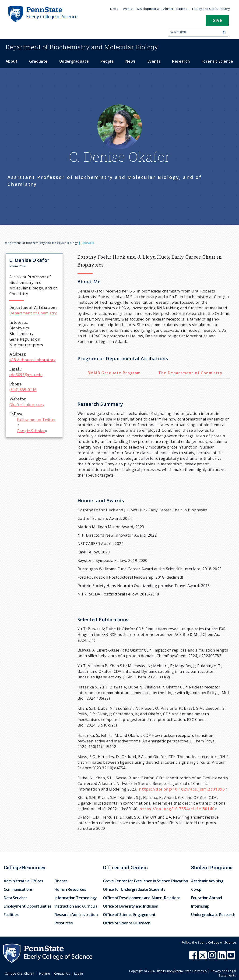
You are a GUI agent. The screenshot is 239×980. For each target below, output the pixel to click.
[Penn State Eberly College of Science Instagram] (213, 958)
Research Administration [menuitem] (76, 915)
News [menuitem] (114, 9)
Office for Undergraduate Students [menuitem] (134, 889)
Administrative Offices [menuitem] (23, 881)
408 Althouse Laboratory (32, 360)
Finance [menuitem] (61, 881)
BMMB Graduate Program (114, 373)
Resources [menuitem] (64, 923)
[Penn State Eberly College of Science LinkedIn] (222, 958)
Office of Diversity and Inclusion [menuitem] (131, 906)
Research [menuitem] (181, 61)
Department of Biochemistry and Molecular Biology (41, 243)
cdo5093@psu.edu (26, 375)
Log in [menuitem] (79, 973)
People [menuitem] (107, 61)
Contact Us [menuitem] (62, 973)
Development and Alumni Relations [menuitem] (162, 9)
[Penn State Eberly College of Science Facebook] (194, 958)
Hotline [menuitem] (45, 973)
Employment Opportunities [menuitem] (28, 906)
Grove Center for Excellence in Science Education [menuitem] (146, 881)
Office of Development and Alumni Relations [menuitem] (142, 898)
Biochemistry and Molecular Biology (82, 47)
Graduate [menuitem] (38, 61)
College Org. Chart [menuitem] (20, 973)
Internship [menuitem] (200, 906)
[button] (217, 22)
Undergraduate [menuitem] (74, 61)
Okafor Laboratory (27, 405)
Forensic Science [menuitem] (217, 61)
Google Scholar (33, 431)
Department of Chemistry (33, 313)
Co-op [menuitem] (196, 889)
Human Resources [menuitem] (70, 889)
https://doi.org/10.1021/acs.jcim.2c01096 (184, 789)
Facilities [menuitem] (11, 915)
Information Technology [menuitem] (76, 898)
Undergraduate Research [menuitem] (213, 915)
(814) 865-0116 (23, 390)
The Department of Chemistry (190, 373)
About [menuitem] (12, 61)
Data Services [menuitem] (16, 898)
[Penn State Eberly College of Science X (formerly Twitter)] (203, 958)
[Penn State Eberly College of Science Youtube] (231, 958)
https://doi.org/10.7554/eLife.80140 (179, 809)
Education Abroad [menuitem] (207, 898)
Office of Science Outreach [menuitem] (127, 923)
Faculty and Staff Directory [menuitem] (211, 9)
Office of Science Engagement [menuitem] (129, 915)
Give (217, 20)
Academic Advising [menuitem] (207, 881)
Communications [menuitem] (18, 889)
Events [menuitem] (128, 9)
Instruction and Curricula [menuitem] (76, 906)
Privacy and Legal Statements (223, 973)
